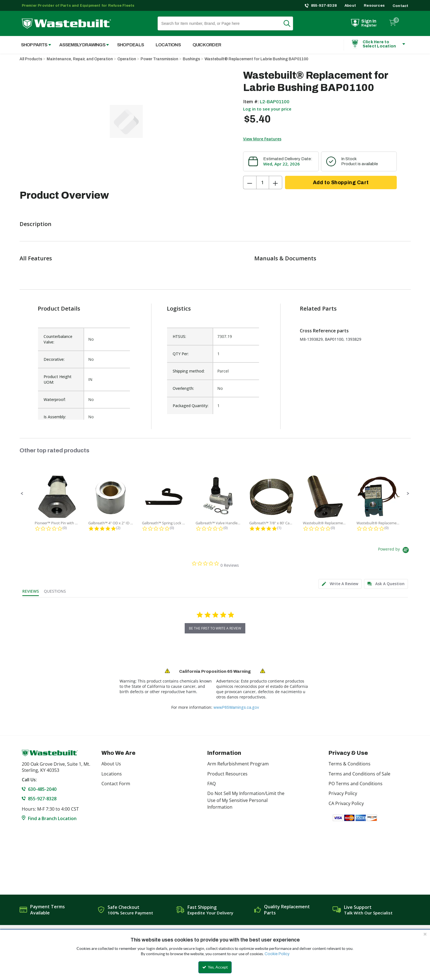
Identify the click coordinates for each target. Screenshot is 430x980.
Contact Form (116, 784)
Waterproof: (55, 399)
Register (369, 25)
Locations (112, 774)
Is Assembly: (55, 417)
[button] (22, 494)
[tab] (340, 584)
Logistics (179, 308)
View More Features (262, 139)
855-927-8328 (324, 6)
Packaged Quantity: (191, 406)
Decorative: (54, 359)
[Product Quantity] (263, 182)
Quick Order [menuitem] (207, 45)
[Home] (66, 24)
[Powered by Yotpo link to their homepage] (394, 551)
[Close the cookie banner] (425, 934)
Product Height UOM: (58, 379)
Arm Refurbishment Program (238, 764)
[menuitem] (33, 45)
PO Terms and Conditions (356, 784)
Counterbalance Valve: (58, 339)
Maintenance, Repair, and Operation (80, 59)
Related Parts (318, 308)
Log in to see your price (267, 109)
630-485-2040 (42, 789)
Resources (374, 6)
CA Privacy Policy (346, 803)
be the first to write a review (215, 628)
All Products (31, 59)
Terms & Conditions (350, 764)
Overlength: (183, 388)
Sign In (369, 21)
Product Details (59, 308)
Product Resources (227, 774)
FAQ (212, 784)
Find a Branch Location (52, 818)
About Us (111, 764)
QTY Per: (181, 354)
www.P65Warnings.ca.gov (236, 708)
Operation (127, 59)
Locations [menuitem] (168, 45)
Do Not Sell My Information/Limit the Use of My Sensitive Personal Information (246, 800)
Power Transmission (159, 59)
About (350, 6)
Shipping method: (189, 371)
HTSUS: (179, 336)
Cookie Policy (277, 954)
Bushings (191, 59)
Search (290, 23)
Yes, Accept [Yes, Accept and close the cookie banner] (215, 967)
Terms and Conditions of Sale (359, 774)
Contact (400, 6)
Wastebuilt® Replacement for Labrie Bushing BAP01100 (256, 59)
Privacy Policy (343, 793)
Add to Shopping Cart (341, 182)
